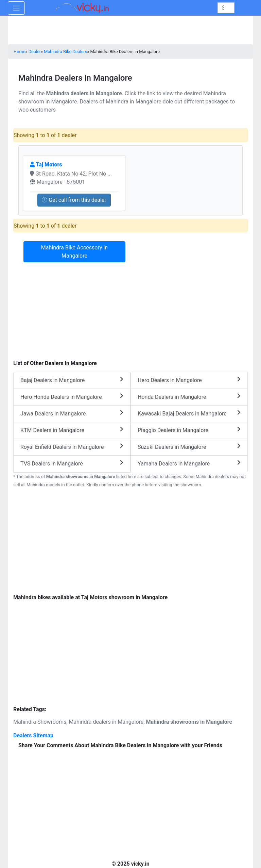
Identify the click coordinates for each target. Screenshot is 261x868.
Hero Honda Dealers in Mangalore (72, 397)
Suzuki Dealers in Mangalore (189, 447)
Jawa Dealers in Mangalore (72, 413)
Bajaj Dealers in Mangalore (72, 380)
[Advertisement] (130, 542)
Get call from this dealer (74, 200)
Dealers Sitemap (33, 735)
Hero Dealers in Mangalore (189, 380)
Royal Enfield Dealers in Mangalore (72, 447)
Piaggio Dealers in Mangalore (189, 430)
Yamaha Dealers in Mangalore (189, 463)
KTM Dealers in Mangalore (72, 430)
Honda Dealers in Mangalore (189, 397)
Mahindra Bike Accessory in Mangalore (74, 252)
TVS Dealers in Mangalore (72, 463)
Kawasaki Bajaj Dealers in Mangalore (189, 413)
